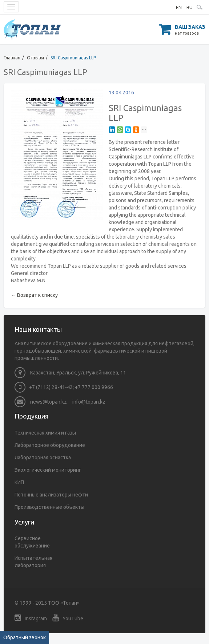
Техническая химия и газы (45, 433)
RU (190, 7)
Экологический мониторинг (48, 470)
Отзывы (35, 58)
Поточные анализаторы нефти (51, 495)
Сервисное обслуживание (32, 542)
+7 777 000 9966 (94, 387)
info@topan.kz (89, 402)
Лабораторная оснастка (43, 458)
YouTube (68, 618)
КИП (19, 482)
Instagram (31, 618)
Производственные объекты (49, 507)
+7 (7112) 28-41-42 (51, 387)
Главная (12, 58)
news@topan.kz (41, 402)
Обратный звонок (25, 637)
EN (179, 7)
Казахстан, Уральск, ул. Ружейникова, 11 (70, 373)
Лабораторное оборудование (50, 445)
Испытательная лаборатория (33, 562)
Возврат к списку (37, 295)
